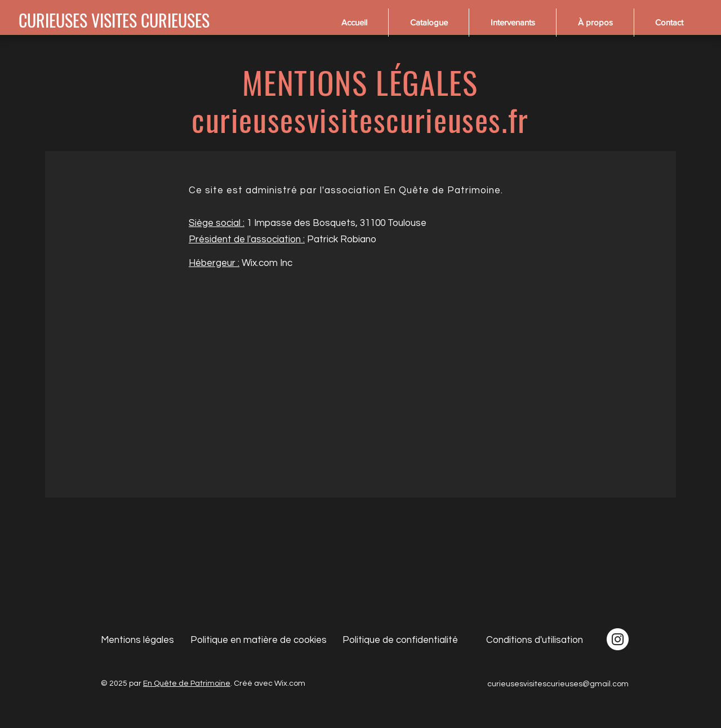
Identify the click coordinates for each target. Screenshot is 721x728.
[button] (428, 23)
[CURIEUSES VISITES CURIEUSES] (114, 20)
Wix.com (290, 683)
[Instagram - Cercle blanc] (618, 639)
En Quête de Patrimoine (187, 683)
